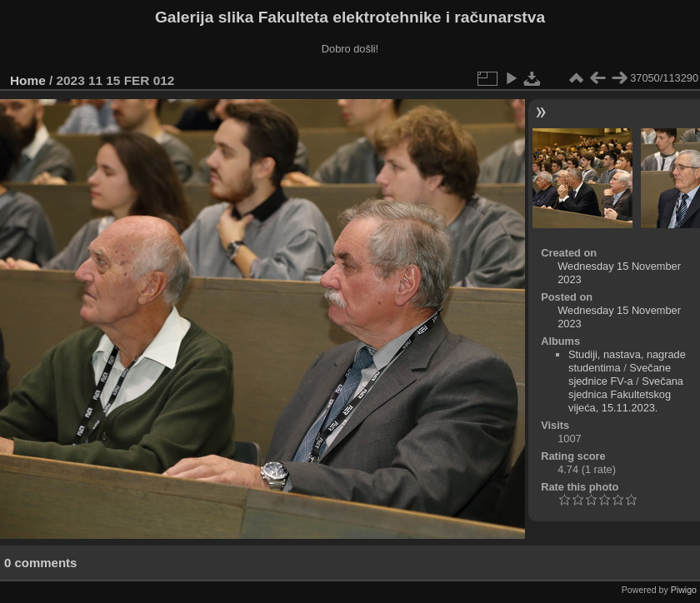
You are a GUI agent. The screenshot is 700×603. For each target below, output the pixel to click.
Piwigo (684, 590)
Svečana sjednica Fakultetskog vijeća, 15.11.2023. (626, 394)
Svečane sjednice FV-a (620, 374)
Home (28, 80)
